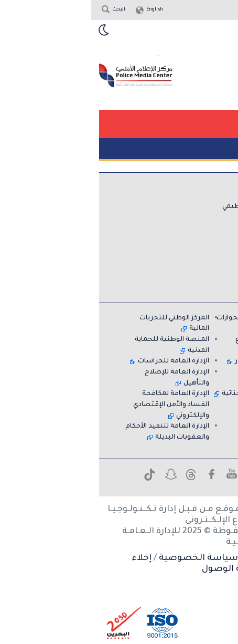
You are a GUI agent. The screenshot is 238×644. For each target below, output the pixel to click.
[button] (183, 124)
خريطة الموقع (182, 272)
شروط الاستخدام (190, 558)
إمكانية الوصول (142, 569)
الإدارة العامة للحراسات (82, 361)
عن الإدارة (190, 196)
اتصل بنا (191, 228)
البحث (28, 10)
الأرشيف (191, 261)
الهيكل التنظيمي (157, 207)
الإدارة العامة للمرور (174, 361)
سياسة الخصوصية (107, 558)
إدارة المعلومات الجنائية (167, 394)
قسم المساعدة (179, 250)
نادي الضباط (185, 372)
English (63, 10)
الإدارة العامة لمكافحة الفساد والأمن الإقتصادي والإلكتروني (80, 405)
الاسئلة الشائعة (178, 240)
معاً (198, 427)
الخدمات (191, 217)
